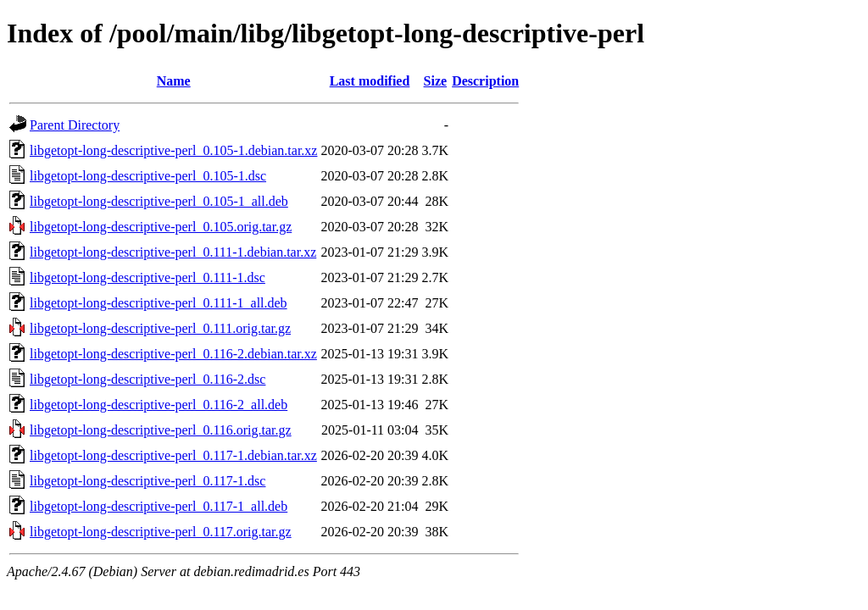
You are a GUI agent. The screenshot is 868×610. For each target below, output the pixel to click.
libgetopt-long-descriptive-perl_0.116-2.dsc (147, 379)
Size (436, 81)
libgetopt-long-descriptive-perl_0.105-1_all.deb (159, 201)
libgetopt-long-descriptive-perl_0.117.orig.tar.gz (161, 532)
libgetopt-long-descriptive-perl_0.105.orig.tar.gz (161, 227)
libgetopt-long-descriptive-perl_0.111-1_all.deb (159, 303)
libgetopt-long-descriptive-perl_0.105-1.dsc (148, 176)
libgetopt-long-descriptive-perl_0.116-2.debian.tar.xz (173, 354)
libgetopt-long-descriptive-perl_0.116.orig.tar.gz (161, 430)
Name (174, 81)
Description (485, 81)
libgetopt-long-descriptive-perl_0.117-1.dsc (147, 481)
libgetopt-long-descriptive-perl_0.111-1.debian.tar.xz (173, 252)
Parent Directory (75, 125)
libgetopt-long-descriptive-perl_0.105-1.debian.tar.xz (173, 150)
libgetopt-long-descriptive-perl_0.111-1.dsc (147, 277)
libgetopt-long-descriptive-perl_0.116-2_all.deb (159, 405)
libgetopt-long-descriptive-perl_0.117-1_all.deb (159, 506)
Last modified (370, 81)
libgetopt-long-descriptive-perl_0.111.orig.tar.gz (160, 328)
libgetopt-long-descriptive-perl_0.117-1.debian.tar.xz (173, 455)
